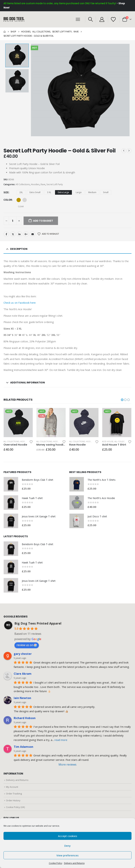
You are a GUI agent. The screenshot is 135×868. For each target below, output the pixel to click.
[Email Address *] (89, 426)
